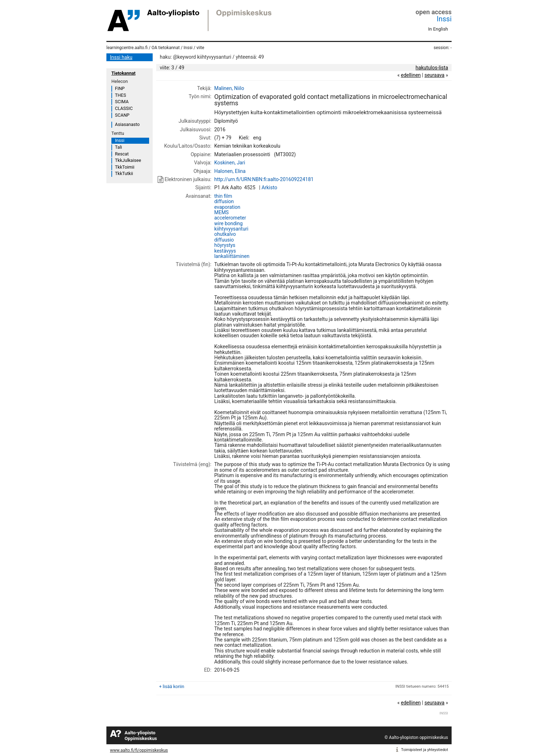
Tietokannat (123, 73)
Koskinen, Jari (230, 163)
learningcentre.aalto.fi (127, 48)
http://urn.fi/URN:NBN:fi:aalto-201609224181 (264, 179)
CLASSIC (124, 108)
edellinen (411, 75)
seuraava (435, 75)
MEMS (222, 212)
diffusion (224, 201)
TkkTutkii (124, 173)
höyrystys (225, 245)
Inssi (444, 19)
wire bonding (228, 223)
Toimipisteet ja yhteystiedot (425, 750)
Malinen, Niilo (229, 88)
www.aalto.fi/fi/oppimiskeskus (139, 750)
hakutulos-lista (432, 68)
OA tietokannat (166, 48)
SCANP (122, 115)
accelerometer (230, 218)
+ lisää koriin (172, 686)
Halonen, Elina (230, 171)
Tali (119, 147)
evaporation (227, 207)
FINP (120, 88)
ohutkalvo (225, 234)
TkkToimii (125, 167)
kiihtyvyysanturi (231, 229)
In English (438, 29)
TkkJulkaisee (128, 160)
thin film (223, 196)
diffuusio (224, 240)
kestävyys (225, 251)
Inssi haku (121, 57)
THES (120, 95)
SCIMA (122, 102)
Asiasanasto (127, 124)
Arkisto (269, 187)
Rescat (122, 154)
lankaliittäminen (232, 256)
